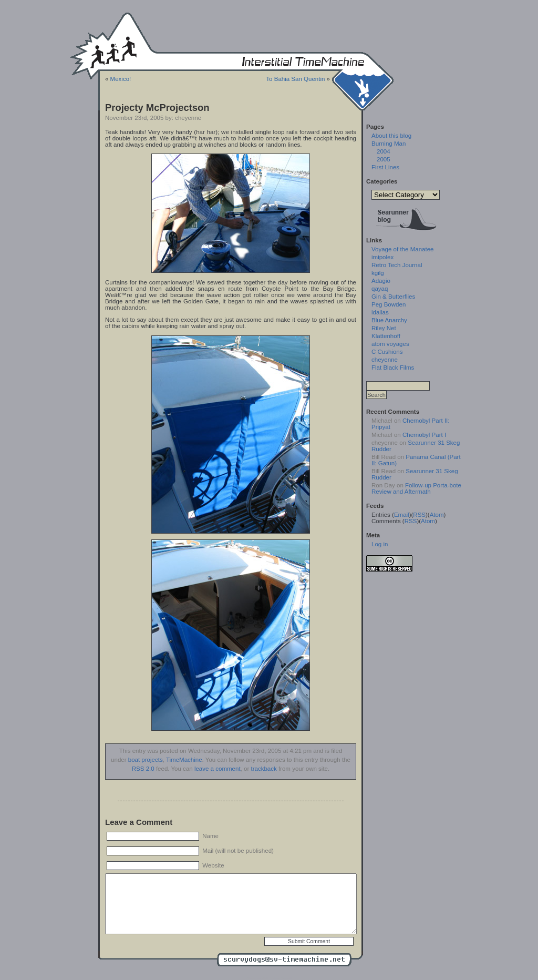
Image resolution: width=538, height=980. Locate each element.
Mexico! (121, 79)
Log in (380, 544)
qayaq (380, 289)
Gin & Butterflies (393, 297)
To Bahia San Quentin (295, 79)
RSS (419, 515)
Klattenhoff (386, 336)
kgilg (378, 273)
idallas (380, 312)
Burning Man (389, 144)
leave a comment (218, 769)
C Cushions (387, 352)
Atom (437, 515)
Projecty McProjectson (157, 108)
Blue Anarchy (389, 320)
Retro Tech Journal (397, 265)
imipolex (382, 257)
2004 (384, 151)
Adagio (381, 281)
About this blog (391, 136)
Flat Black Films (393, 367)
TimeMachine (184, 760)
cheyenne (385, 360)
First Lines (385, 167)
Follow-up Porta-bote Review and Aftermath (416, 488)
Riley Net (384, 328)
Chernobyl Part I (424, 435)
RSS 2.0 (143, 769)
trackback (263, 769)
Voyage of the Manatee (402, 249)
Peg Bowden (389, 304)
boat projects (146, 760)
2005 (384, 159)
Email (402, 515)
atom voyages (390, 344)
